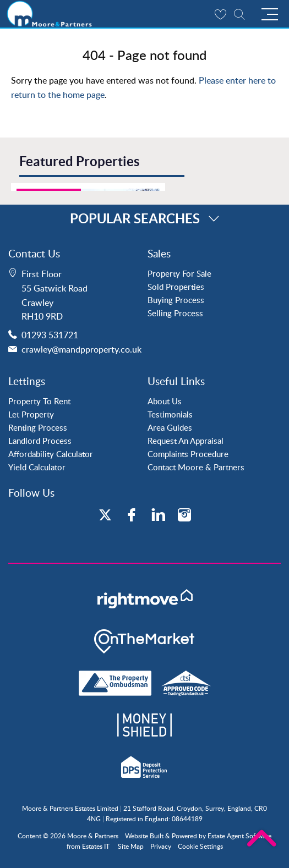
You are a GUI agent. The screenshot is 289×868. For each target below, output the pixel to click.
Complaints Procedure (188, 454)
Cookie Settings (200, 846)
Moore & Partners (93, 836)
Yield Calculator (37, 467)
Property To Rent (39, 401)
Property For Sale (179, 273)
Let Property (31, 414)
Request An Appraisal (186, 441)
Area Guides (170, 427)
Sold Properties (176, 287)
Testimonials (170, 414)
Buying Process (176, 300)
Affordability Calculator (51, 454)
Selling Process (175, 313)
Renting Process (38, 427)
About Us (165, 401)
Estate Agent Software (239, 836)
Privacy (161, 846)
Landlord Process (40, 441)
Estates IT (96, 846)
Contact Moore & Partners (196, 467)
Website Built (144, 836)
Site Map (131, 846)
